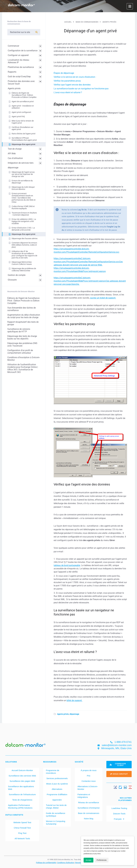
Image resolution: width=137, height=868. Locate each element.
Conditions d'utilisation (66, 863)
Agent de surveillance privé (23, 101)
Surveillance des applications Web (21, 788)
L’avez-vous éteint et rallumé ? (68, 92)
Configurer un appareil (18, 55)
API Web (12, 154)
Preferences (102, 860)
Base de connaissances (89, 813)
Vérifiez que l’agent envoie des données (72, 85)
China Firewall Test (22, 828)
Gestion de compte (17, 275)
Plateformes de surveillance (21, 67)
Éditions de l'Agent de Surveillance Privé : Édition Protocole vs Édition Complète (24, 95)
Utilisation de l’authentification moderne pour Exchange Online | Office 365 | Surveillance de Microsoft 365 (23, 368)
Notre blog (89, 819)
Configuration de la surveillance (23, 51)
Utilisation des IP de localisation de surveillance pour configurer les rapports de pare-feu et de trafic (24, 255)
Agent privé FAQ (18, 116)
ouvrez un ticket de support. (103, 298)
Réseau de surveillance (89, 802)
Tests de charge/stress (22, 800)
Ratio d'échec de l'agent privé (23, 134)
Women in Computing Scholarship (56, 823)
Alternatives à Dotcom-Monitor (88, 788)
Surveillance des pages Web (22, 781)
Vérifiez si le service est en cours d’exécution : (75, 77)
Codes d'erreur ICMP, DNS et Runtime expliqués (23, 207)
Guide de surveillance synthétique (56, 815)
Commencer (13, 46)
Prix (89, 776)
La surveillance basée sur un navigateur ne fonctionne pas (81, 89)
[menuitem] (119, 819)
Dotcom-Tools (119, 814)
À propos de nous (89, 770)
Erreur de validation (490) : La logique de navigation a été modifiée (24, 221)
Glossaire (12, 280)
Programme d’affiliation (57, 794)
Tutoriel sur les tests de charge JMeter (56, 806)
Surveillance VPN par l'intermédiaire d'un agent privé (24, 139)
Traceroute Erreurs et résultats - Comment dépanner (24, 214)
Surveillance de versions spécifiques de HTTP (19, 330)
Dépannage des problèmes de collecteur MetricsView (24, 270)
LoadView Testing (119, 808)
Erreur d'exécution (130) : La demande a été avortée (23, 229)
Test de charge (15, 149)
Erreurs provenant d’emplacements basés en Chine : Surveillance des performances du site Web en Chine (24, 198)
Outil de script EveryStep (19, 77)
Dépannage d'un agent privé (23, 144)
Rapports (12, 72)
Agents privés (63, 714)
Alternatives (57, 789)
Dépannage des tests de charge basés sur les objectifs (22, 337)
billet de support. (74, 700)
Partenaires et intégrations (84, 796)
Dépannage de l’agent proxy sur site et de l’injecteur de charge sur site (23, 174)
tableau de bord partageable (67, 565)
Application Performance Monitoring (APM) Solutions (20, 806)
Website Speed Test (22, 822)
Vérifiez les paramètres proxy (67, 81)
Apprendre (57, 800)
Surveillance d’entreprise (89, 808)
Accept (89, 860)
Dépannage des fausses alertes (25, 238)
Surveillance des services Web (22, 776)
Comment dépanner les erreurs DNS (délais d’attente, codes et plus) (24, 245)
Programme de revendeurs (53, 772)
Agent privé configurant (21, 112)
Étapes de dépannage (64, 73)
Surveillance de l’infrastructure (22, 794)
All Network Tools (22, 838)
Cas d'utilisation (15, 158)
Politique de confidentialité (46, 863)
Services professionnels (57, 778)
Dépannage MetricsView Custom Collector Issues (22, 263)
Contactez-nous (89, 781)
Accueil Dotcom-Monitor (22, 770)
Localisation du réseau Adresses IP (18, 61)
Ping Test (22, 833)
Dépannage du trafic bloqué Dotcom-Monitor (23, 188)
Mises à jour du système (57, 784)
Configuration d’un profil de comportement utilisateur (20, 352)
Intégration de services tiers (21, 163)
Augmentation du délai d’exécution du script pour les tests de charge (24, 316)
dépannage (74, 714)
